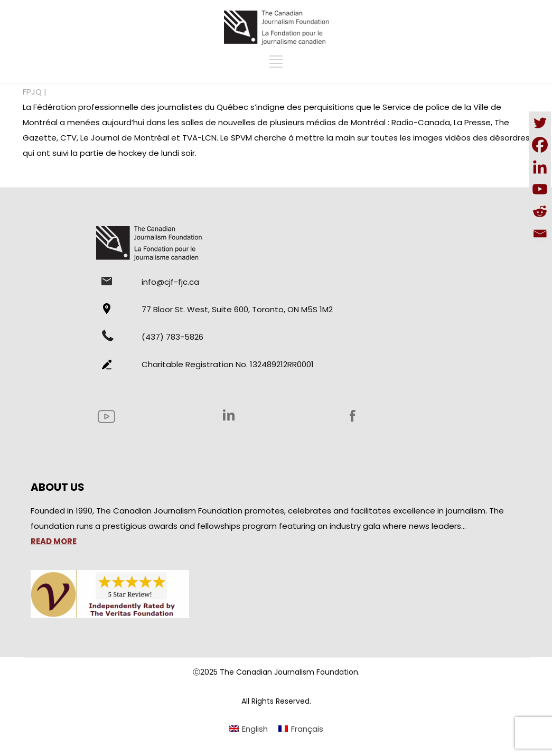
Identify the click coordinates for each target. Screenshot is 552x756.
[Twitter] (540, 123)
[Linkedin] (540, 167)
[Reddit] (540, 211)
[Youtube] (540, 189)
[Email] (540, 234)
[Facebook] (540, 145)
